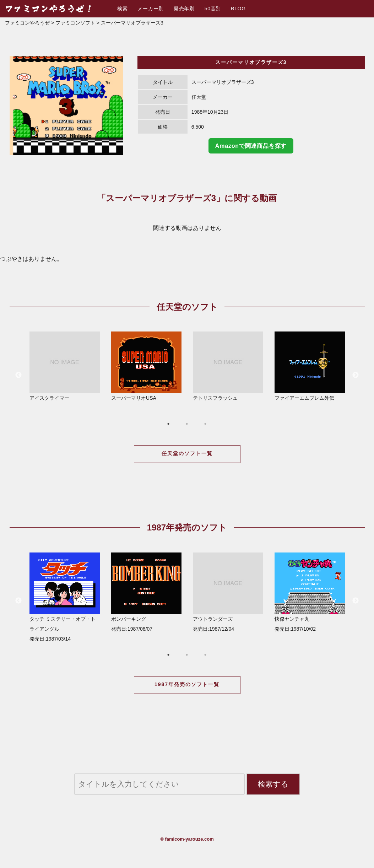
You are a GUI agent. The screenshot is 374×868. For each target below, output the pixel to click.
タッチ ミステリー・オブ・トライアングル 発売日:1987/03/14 (65, 597)
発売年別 (184, 9)
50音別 (213, 9)
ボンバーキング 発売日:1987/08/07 (146, 592)
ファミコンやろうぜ (27, 23)
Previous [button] (18, 375)
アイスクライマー (65, 366)
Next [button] (356, 375)
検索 (122, 9)
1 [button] (168, 424)
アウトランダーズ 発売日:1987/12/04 (228, 592)
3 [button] (205, 424)
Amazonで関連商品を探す (251, 146)
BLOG (238, 9)
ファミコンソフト (75, 23)
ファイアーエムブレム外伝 (310, 366)
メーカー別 (151, 9)
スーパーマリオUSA (146, 366)
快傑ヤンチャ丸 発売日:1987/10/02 (310, 592)
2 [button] (187, 424)
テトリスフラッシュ (228, 366)
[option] (66, 106)
